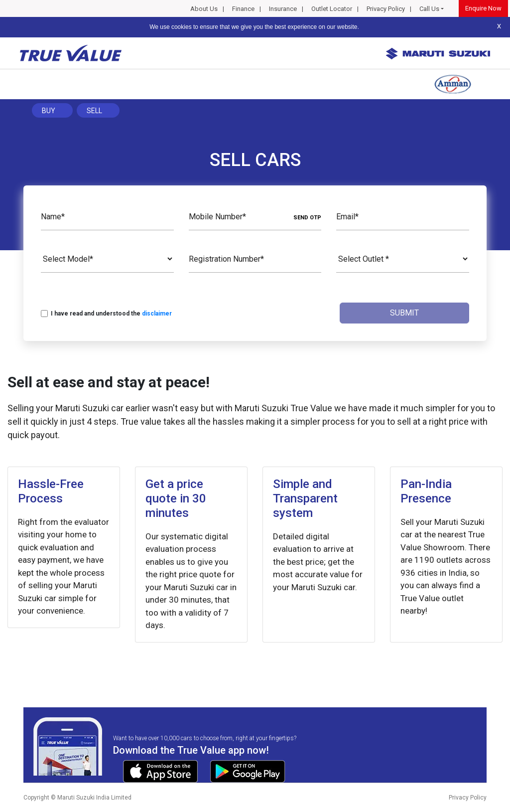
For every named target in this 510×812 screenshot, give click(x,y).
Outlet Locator (332, 9)
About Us (204, 9)
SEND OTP (307, 218)
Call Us (429, 9)
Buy (49, 111)
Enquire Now (483, 8)
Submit (404, 313)
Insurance (283, 9)
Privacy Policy (386, 9)
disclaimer (157, 314)
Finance (243, 9)
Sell (94, 111)
